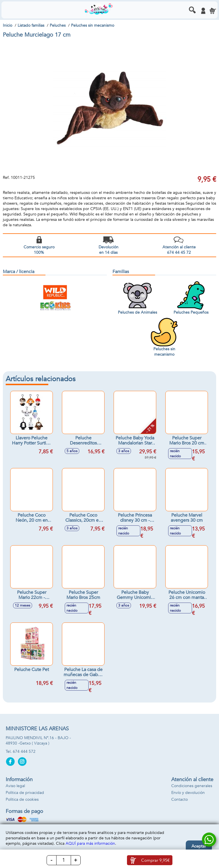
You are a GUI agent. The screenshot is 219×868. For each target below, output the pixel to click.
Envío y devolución (188, 793)
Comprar (155, 860)
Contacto (180, 799)
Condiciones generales (192, 786)
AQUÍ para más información (90, 843)
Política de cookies (22, 799)
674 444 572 (24, 751)
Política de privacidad (25, 793)
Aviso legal (15, 786)
